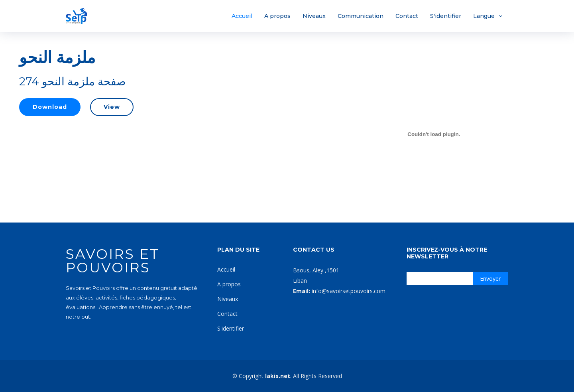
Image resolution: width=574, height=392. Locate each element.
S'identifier (446, 16)
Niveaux (314, 16)
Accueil (242, 16)
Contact (407, 16)
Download (50, 107)
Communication (361, 16)
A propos (277, 16)
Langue (484, 16)
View (112, 107)
